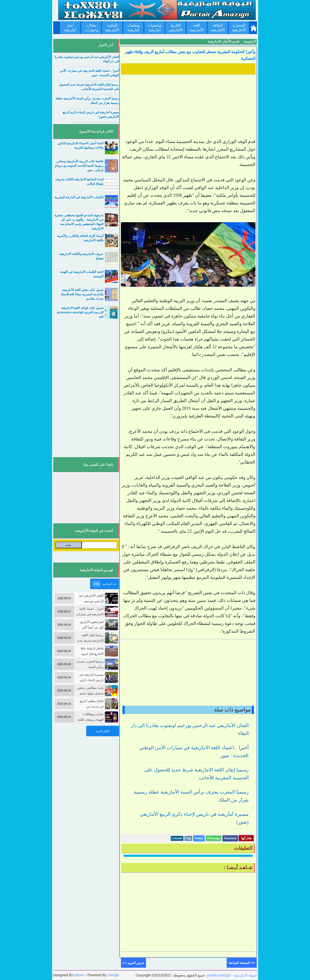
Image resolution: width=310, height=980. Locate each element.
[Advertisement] (188, 107)
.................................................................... (94, 66)
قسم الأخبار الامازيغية (223, 41)
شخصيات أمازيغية (155, 28)
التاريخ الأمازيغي (176, 28)
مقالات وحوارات (91, 28)
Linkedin (177, 838)
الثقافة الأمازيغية (218, 28)
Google (113, 975)
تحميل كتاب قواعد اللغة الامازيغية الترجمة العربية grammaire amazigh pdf (80, 312)
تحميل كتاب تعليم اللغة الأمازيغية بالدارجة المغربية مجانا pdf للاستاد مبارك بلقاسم (82, 294)
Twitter (199, 838)
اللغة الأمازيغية (197, 28)
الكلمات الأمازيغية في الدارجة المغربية (79, 197)
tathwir (79, 975)
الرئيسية (250, 41)
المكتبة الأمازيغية (112, 28)
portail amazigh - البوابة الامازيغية (232, 975)
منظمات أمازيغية (133, 28)
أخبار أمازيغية (70, 28)
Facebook (230, 838)
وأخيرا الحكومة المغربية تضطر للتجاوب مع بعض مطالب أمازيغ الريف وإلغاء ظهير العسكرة (190, 55)
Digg (188, 838)
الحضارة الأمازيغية (239, 28)
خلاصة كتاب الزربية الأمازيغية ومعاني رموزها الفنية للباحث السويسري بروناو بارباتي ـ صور (79, 166)
